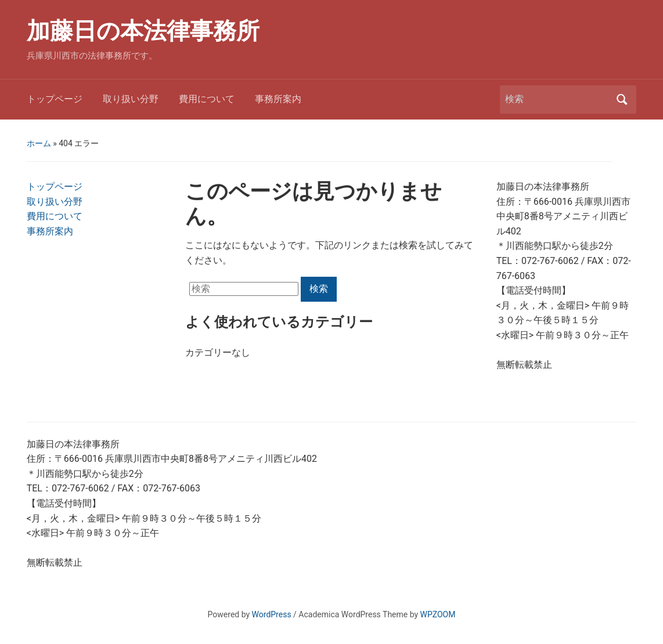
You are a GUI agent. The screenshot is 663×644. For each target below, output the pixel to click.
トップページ (55, 99)
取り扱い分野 (131, 99)
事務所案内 (278, 99)
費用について (207, 99)
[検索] (557, 99)
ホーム (39, 143)
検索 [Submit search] (622, 100)
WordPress (272, 614)
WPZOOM (438, 614)
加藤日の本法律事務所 (143, 31)
